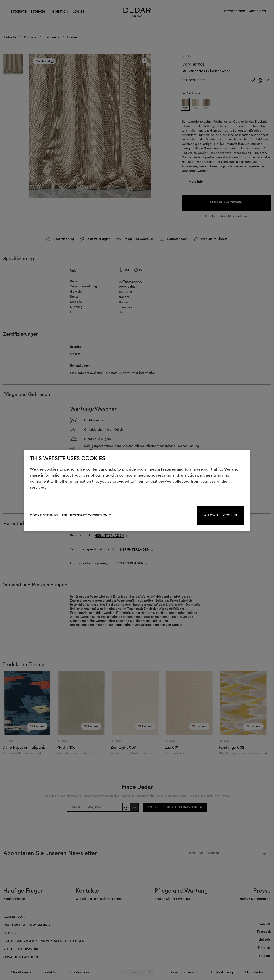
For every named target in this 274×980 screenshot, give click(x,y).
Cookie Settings (44, 515)
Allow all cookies (221, 515)
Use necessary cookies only (87, 515)
